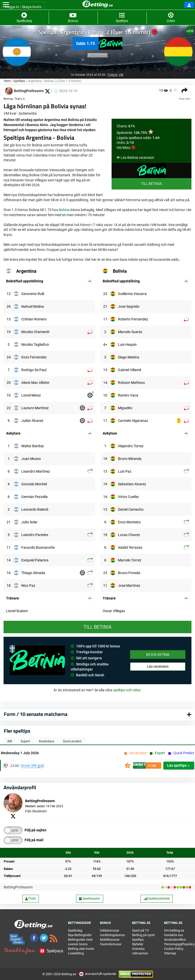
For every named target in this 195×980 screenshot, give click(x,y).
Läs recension (158, 666)
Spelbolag (75, 930)
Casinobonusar (111, 944)
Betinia (64, 210)
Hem (7, 81)
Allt (10, 741)
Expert (25, 741)
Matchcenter (98, 55)
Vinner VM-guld (32, 765)
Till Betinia (152, 184)
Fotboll (113, 75)
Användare (47, 741)
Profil (30, 899)
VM (121, 75)
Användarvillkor (175, 940)
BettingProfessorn (18, 887)
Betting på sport (143, 935)
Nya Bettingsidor (80, 935)
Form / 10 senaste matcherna (36, 714)
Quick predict (72, 741)
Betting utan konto (81, 949)
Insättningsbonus (112, 935)
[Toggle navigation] (6, 5)
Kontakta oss (174, 935)
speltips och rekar (127, 690)
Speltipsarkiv (90, 899)
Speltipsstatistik (157, 899)
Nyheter (138, 944)
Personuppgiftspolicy (179, 944)
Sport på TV (140, 930)
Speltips (19, 81)
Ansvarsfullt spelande (98, 974)
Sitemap (170, 953)
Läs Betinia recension (137, 158)
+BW (190, 31)
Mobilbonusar (110, 940)
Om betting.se (174, 930)
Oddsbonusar (110, 930)
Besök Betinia (158, 654)
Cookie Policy (174, 949)
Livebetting (76, 953)
